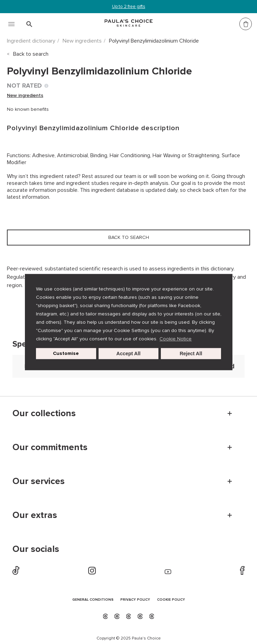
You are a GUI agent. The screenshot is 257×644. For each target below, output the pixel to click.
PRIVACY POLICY (135, 600)
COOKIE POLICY (171, 600)
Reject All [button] (191, 354)
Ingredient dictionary (31, 41)
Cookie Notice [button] (176, 339)
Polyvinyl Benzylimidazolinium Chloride (154, 41)
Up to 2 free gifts (129, 7)
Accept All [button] (128, 354)
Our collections (44, 413)
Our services (39, 481)
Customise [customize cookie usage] (66, 353)
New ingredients (82, 41)
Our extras (35, 515)
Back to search (31, 54)
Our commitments (50, 447)
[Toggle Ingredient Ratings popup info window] (46, 86)
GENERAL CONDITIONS (93, 600)
